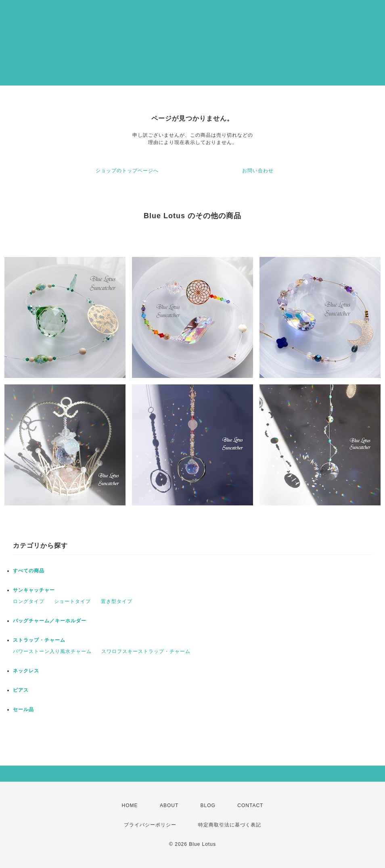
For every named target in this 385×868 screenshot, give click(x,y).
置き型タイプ (117, 601)
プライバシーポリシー (150, 825)
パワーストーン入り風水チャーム (52, 651)
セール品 (23, 709)
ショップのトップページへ (127, 171)
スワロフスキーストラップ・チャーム (146, 651)
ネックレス (26, 671)
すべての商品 (29, 571)
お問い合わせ (258, 171)
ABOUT (169, 805)
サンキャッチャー (34, 590)
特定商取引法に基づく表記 (230, 825)
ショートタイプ (72, 601)
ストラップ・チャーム (39, 640)
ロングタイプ (29, 601)
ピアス (21, 690)
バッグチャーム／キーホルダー (50, 621)
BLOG (208, 805)
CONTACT (250, 805)
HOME (130, 805)
